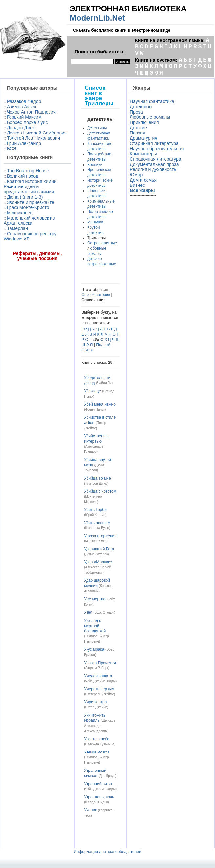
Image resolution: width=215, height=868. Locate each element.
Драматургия (144, 138)
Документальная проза (154, 164)
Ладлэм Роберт (97, 668)
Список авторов (96, 295)
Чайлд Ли (104, 383)
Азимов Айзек (22, 107)
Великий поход (23, 176)
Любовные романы (150, 117)
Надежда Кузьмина (100, 744)
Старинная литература (154, 143)
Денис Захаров (97, 554)
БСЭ (12, 149)
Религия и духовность (153, 169)
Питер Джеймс (96, 707)
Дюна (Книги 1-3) (25, 197)
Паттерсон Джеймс (100, 694)
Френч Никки (95, 409)
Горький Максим (24, 117)
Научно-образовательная (157, 149)
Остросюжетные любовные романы (102, 248)
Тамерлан (17, 228)
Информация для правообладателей (107, 852)
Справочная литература (156, 159)
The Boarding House (28, 171)
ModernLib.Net (97, 18)
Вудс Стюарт (105, 613)
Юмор (136, 175)
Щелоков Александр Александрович (100, 726)
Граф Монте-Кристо (28, 207)
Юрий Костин (95, 515)
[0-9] (85, 329)
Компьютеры (143, 154)
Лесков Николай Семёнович (37, 133)
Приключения (144, 122)
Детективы (97, 128)
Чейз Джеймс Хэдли (100, 681)
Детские (138, 128)
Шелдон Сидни (97, 802)
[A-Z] (95, 329)
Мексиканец (20, 213)
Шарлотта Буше (97, 528)
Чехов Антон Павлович (31, 112)
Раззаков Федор (24, 101)
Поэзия (137, 133)
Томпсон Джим (96, 483)
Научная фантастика (152, 101)
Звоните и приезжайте (31, 202)
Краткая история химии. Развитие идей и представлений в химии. (31, 186)
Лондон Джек (21, 128)
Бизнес (137, 185)
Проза (136, 112)
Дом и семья (143, 180)
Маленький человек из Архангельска (29, 221)
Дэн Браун (107, 776)
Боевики (95, 165)
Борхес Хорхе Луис (27, 122)
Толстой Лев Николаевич (33, 138)
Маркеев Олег (96, 541)
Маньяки (95, 222)
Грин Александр (24, 143)
